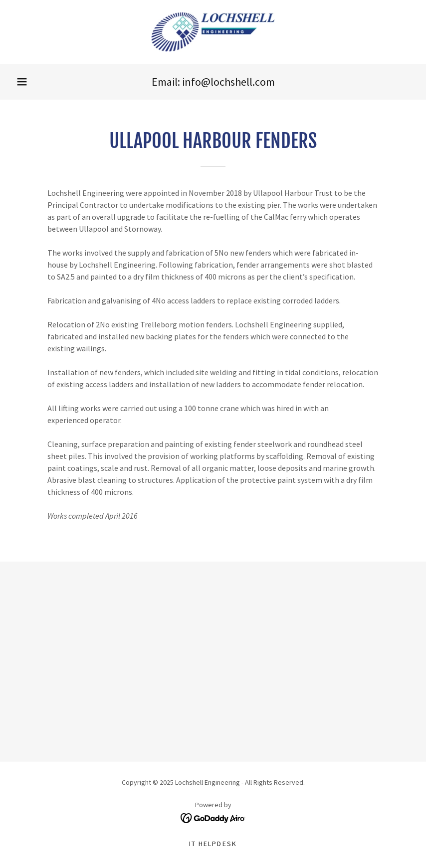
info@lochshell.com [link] (228, 82)
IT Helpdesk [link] (213, 844)
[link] (213, 32)
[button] (22, 82)
